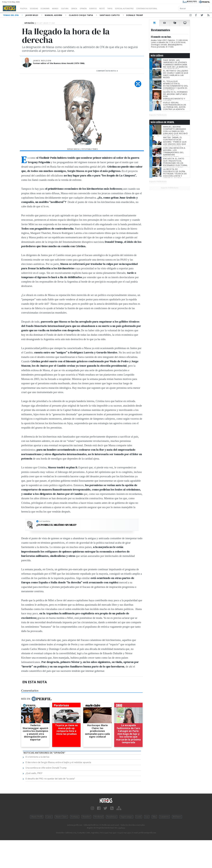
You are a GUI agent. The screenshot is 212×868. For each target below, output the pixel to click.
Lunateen (164, 817)
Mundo (61, 8)
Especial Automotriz (142, 8)
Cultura (72, 8)
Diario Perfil (37, 817)
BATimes (177, 817)
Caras (49, 817)
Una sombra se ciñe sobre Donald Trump (46, 768)
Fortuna (75, 817)
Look (139, 817)
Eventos (106, 8)
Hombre (86, 817)
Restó (116, 8)
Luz (147, 817)
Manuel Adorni (54, 15)
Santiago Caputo (110, 15)
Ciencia (83, 8)
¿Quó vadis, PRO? (34, 773)
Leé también (45, 521)
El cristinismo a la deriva (37, 757)
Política (25, 8)
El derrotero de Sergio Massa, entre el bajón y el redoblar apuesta (58, 762)
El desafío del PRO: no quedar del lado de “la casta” (50, 779)
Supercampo (126, 817)
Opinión (94, 8)
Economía (50, 8)
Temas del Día (11, 15)
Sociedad (37, 8)
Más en (36, 699)
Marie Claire (61, 817)
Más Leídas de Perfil (162, 122)
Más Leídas (157, 56)
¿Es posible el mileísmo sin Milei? (56, 525)
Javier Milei (32, 15)
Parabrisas (112, 817)
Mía (154, 817)
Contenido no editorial (169, 8)
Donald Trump (135, 15)
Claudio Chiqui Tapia (81, 15)
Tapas (125, 8)
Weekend (99, 817)
